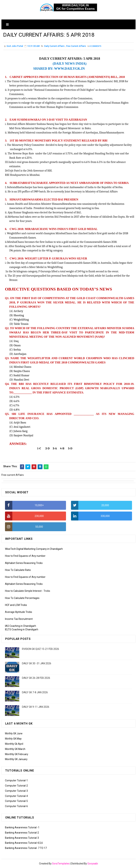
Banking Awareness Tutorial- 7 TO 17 (26, 848)
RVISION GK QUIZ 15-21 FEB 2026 (40, 649)
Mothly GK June (14, 733)
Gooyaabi (93, 864)
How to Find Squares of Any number (25, 556)
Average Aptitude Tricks (19, 612)
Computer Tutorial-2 (16, 786)
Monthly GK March (15, 749)
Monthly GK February (17, 754)
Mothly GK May (13, 739)
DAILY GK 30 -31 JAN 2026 (37, 663)
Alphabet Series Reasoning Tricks (24, 563)
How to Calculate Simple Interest (23, 591)
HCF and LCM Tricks (16, 605)
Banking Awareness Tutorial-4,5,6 (24, 843)
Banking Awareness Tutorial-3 (22, 838)
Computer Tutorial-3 (16, 791)
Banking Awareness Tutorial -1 (22, 827)
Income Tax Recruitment (19, 619)
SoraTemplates (61, 864)
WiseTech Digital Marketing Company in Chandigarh (34, 549)
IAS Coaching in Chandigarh (21, 626)
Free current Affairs (76, 46)
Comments (95, 46)
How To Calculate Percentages (22, 598)
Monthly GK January (16, 759)
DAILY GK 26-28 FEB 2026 (36, 678)
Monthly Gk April (14, 744)
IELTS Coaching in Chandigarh (22, 629)
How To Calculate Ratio (18, 570)
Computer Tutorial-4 (16, 796)
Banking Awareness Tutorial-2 (22, 833)
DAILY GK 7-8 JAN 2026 (35, 692)
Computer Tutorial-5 (16, 801)
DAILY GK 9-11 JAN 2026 (36, 707)
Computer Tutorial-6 (16, 806)
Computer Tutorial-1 (16, 780)
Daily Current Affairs (54, 46)
